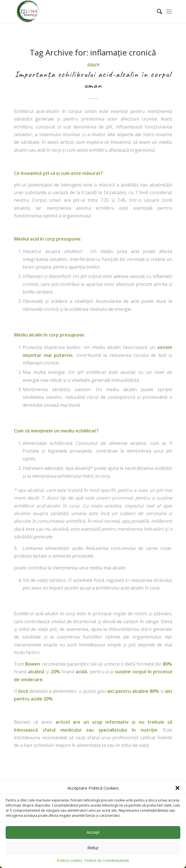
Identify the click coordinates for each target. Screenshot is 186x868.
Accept (93, 832)
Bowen (93, 65)
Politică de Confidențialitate (107, 861)
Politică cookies (69, 861)
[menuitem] (157, 11)
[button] (177, 788)
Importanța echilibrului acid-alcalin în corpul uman (93, 80)
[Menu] (169, 11)
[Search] (157, 11)
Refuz (93, 848)
